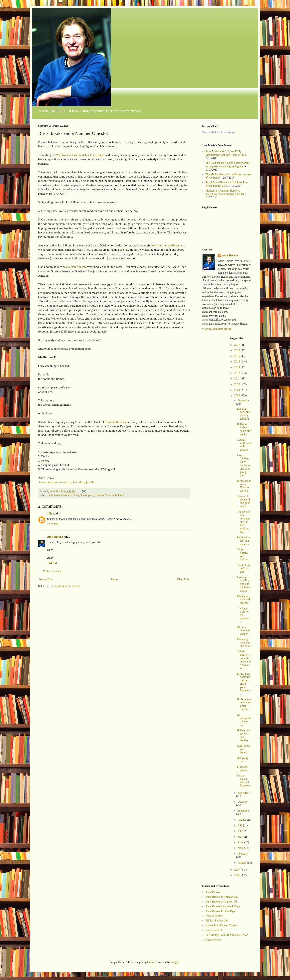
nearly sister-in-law (74, 267)
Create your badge (226, 132)
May (241, 837)
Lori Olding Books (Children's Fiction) (227, 935)
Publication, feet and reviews (244, 541)
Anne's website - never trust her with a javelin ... (68, 482)
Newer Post (46, 579)
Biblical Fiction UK (217, 921)
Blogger (175, 962)
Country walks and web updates (244, 445)
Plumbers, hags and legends (243, 599)
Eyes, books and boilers (244, 749)
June (241, 831)
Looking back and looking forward (243, 414)
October (242, 802)
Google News (213, 940)
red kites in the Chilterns (167, 245)
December (243, 401)
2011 (237, 379)
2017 (237, 345)
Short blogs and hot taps (243, 568)
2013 (237, 367)
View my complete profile (217, 329)
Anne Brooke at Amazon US (221, 902)
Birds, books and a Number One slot (244, 486)
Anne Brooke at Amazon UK (222, 897)
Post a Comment (52, 571)
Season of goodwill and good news (244, 501)
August (242, 820)
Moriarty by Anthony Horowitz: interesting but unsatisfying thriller (225, 192)
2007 (237, 870)
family (76, 495)
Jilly (50, 514)
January (242, 863)
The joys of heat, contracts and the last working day (243, 522)
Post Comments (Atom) (67, 586)
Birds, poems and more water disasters (244, 704)
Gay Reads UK (214, 930)
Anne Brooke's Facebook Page (223, 906)
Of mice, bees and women (243, 631)
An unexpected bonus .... (244, 720)
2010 (237, 384)
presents (100, 495)
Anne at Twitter (214, 916)
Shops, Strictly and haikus (242, 555)
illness (84, 495)
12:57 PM (53, 524)
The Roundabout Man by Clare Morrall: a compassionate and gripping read (228, 165)
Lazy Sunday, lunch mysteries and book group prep (244, 465)
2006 (237, 875)
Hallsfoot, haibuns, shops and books (244, 429)
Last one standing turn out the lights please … (244, 584)
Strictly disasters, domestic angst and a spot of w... (244, 660)
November (244, 793)
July (240, 825)
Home (115, 579)
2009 (237, 390)
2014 (237, 362)
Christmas (66, 495)
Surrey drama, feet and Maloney (243, 781)
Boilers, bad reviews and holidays (244, 735)
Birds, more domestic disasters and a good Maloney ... (243, 684)
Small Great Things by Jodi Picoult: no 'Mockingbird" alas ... (227, 184)
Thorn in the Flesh (116, 422)
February (243, 854)
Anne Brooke (55, 537)
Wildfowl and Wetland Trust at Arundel (80, 155)
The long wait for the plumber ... (243, 615)
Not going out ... (242, 760)
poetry (91, 495)
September (244, 811)
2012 (237, 373)
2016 (237, 350)
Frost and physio (242, 769)
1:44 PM (52, 563)
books (57, 495)
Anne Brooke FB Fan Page (221, 911)
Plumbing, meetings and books (244, 643)
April (241, 842)
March (242, 848)
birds (50, 495)
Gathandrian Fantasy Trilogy (222, 925)
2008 (237, 396)
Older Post (183, 579)
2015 (237, 356)
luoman (151, 962)
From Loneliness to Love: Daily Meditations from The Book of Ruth (226, 153)
